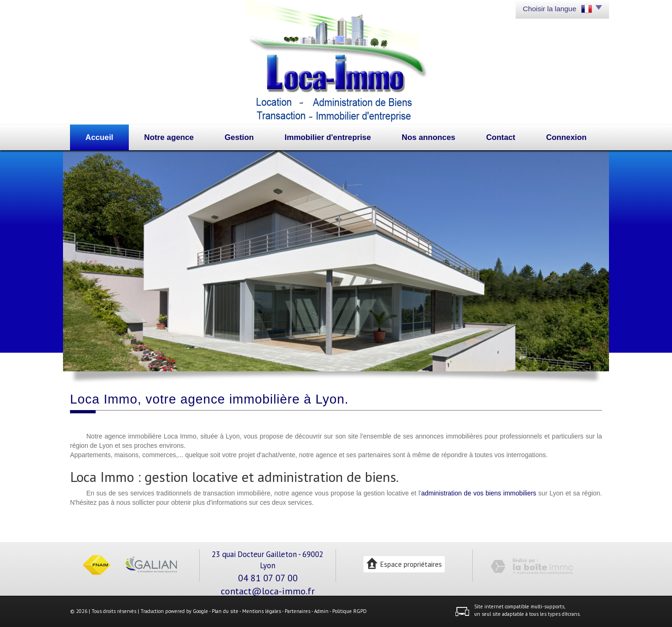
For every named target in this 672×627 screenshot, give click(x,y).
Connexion (566, 137)
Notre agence (169, 137)
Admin (321, 611)
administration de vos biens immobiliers (479, 493)
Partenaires (297, 611)
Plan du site (225, 611)
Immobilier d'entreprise (328, 137)
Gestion (239, 137)
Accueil (99, 137)
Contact (501, 137)
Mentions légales (262, 611)
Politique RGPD (350, 611)
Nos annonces (429, 137)
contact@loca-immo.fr (268, 591)
